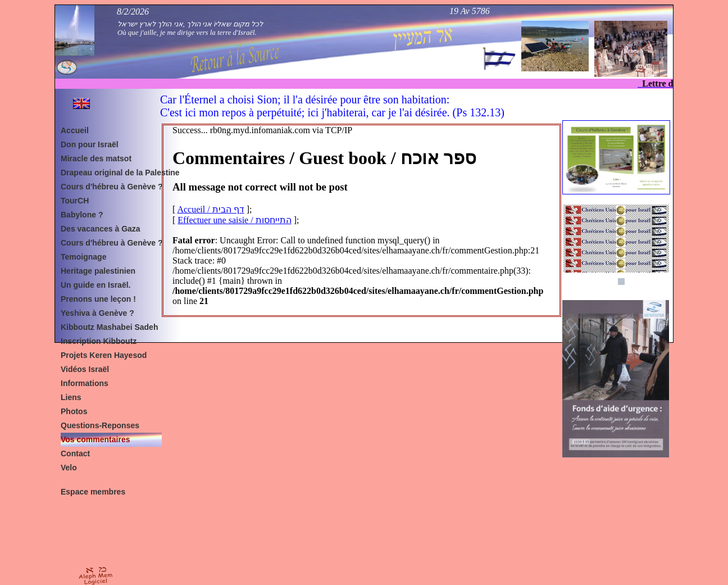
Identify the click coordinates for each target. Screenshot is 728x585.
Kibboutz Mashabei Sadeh (109, 327)
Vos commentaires (95, 439)
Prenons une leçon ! (98, 299)
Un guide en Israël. (95, 285)
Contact (75, 454)
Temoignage (83, 257)
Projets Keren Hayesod (104, 355)
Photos (74, 411)
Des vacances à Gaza (101, 229)
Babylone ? (82, 215)
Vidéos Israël (85, 369)
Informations (85, 383)
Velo (69, 468)
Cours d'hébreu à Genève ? (112, 187)
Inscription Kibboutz (99, 341)
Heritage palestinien (98, 271)
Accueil (75, 130)
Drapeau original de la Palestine (114, 173)
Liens (71, 397)
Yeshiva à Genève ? (97, 313)
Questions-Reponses (100, 425)
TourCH (75, 201)
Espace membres (93, 492)
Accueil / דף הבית (210, 209)
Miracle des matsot (96, 158)
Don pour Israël (90, 144)
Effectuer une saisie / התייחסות (234, 220)
